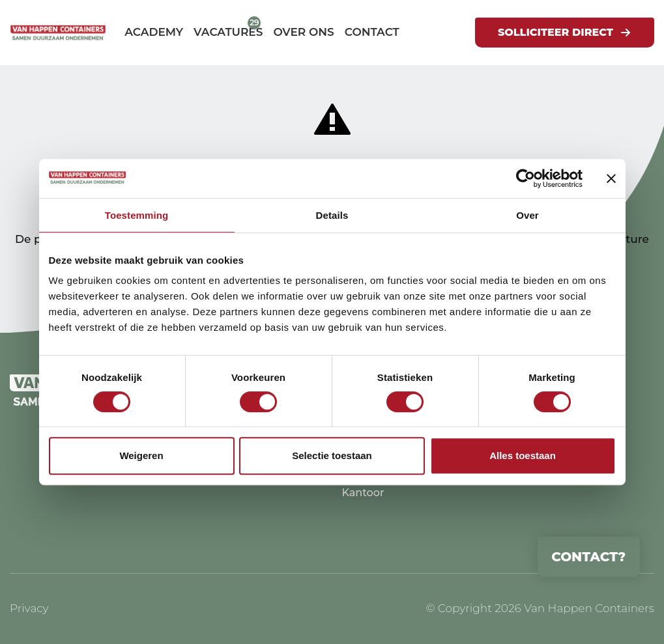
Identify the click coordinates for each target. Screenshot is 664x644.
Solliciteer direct (556, 32)
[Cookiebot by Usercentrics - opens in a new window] (526, 178)
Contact (372, 32)
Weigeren (141, 455)
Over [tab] (527, 215)
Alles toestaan (523, 455)
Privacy (29, 608)
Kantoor (363, 493)
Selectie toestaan (332, 455)
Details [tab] (332, 215)
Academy (154, 32)
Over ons (303, 32)
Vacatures (228, 32)
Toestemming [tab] (137, 215)
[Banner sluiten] (611, 178)
